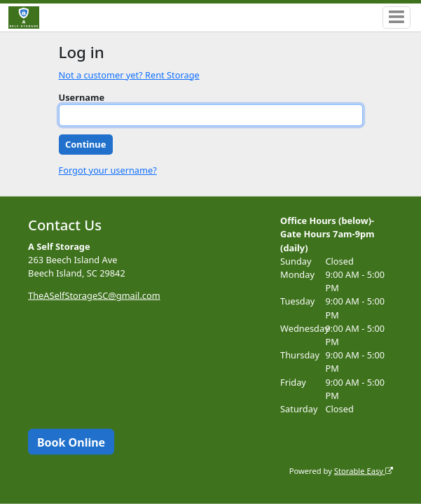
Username (82, 97)
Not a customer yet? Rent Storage (129, 75)
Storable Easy (364, 470)
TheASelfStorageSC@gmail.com (94, 295)
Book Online (71, 442)
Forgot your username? (108, 170)
